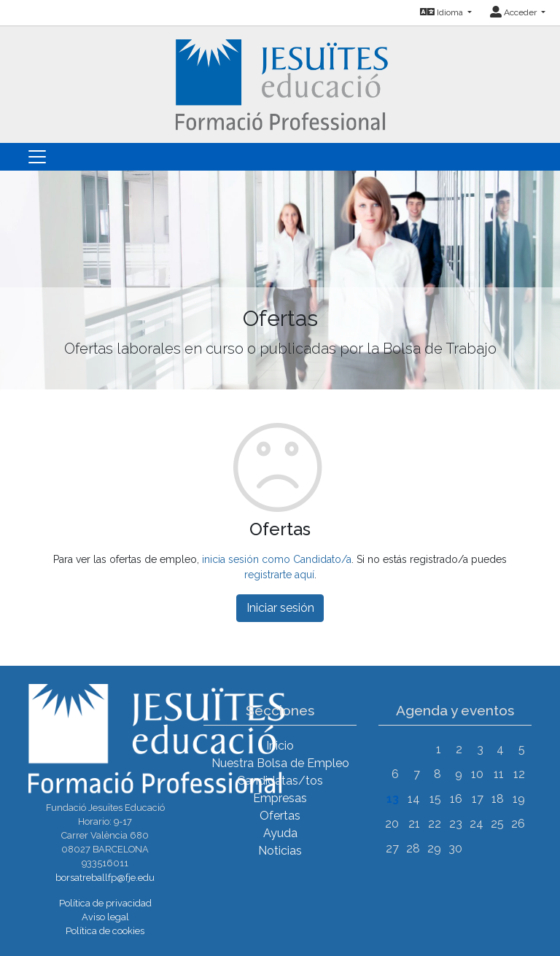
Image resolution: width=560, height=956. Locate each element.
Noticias (280, 851)
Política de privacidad (105, 903)
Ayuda (280, 833)
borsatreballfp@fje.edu (105, 878)
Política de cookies (105, 931)
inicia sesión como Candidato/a (277, 559)
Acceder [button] (514, 12)
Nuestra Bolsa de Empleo (280, 763)
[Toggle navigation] (37, 157)
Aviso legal (105, 917)
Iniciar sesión (280, 608)
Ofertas (280, 816)
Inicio (280, 746)
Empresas (280, 798)
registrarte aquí (279, 575)
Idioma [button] (443, 12)
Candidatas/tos (280, 781)
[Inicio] (280, 83)
